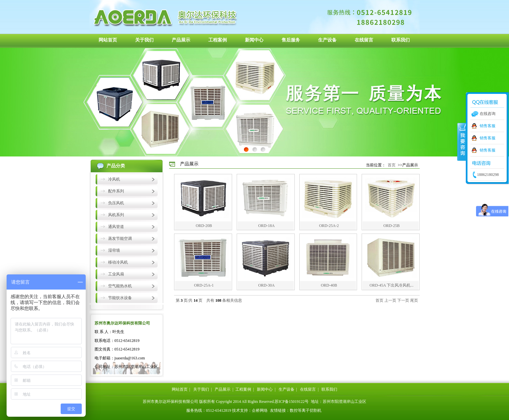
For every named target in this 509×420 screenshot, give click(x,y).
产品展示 (181, 40)
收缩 (462, 141)
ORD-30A (266, 285)
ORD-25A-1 (204, 285)
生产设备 (327, 40)
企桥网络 (260, 410)
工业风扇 (116, 274)
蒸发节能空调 (120, 238)
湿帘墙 (114, 250)
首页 (392, 165)
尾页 (414, 300)
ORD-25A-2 (329, 226)
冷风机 (114, 179)
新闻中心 (254, 40)
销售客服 (488, 126)
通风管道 (116, 227)
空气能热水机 (120, 286)
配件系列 (116, 191)
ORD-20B (204, 226)
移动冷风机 (118, 262)
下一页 (403, 300)
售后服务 (291, 40)
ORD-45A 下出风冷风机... (391, 285)
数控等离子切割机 (306, 410)
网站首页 (108, 40)
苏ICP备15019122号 (292, 402)
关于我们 (144, 40)
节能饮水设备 (120, 298)
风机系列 (116, 215)
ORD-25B (391, 226)
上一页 (390, 300)
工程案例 (218, 40)
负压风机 (116, 203)
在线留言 (364, 40)
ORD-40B (329, 285)
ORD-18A (266, 226)
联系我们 (401, 40)
